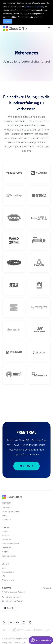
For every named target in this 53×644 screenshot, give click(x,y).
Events (5, 515)
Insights (5, 552)
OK (8, 21)
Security (5, 536)
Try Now (26, 466)
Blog (4, 568)
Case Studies (7, 548)
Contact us (6, 519)
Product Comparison (11, 544)
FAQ (4, 576)
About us (47, 588)
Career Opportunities (11, 511)
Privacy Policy (7, 643)
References (7, 540)
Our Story (6, 507)
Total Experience (9, 556)
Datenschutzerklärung (35, 7)
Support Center (8, 572)
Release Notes (8, 580)
